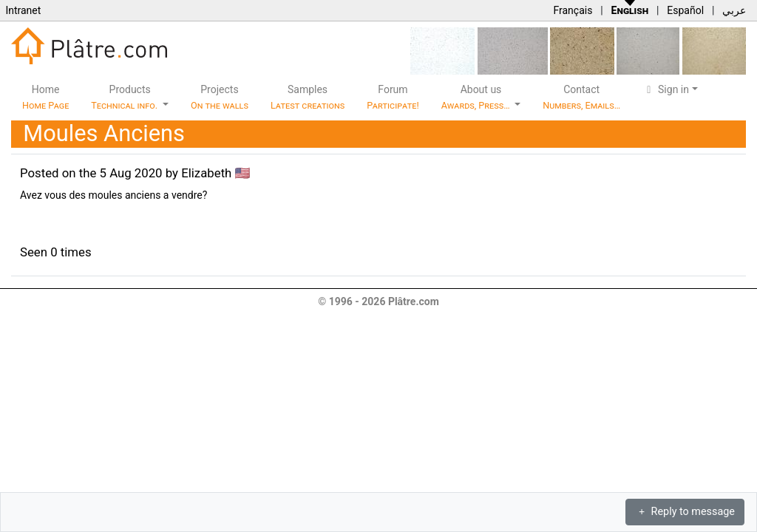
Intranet (23, 10)
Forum (393, 97)
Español (685, 10)
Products (125, 97)
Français (573, 10)
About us (477, 97)
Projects (220, 97)
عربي (734, 10)
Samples (308, 97)
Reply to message (685, 512)
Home (45, 97)
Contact (581, 97)
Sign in (666, 89)
